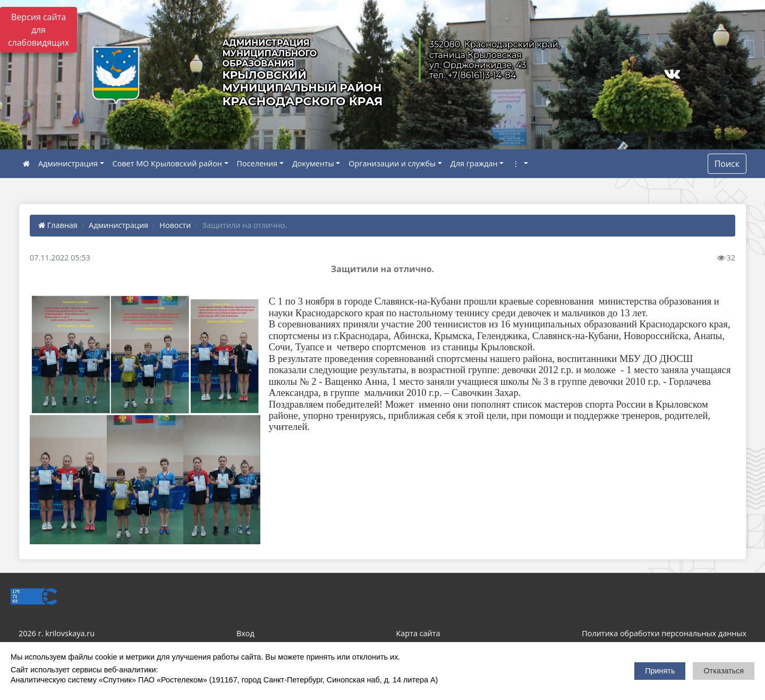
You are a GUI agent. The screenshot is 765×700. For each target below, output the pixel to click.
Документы (313, 163)
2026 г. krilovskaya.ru (57, 633)
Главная (58, 225)
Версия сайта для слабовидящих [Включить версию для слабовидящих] (39, 30)
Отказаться (724, 671)
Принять (660, 671)
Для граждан (474, 163)
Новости (175, 225)
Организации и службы (392, 163)
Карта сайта (418, 633)
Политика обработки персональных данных (664, 633)
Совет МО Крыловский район (167, 163)
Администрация (68, 163)
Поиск (727, 164)
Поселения (257, 163)
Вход (245, 633)
